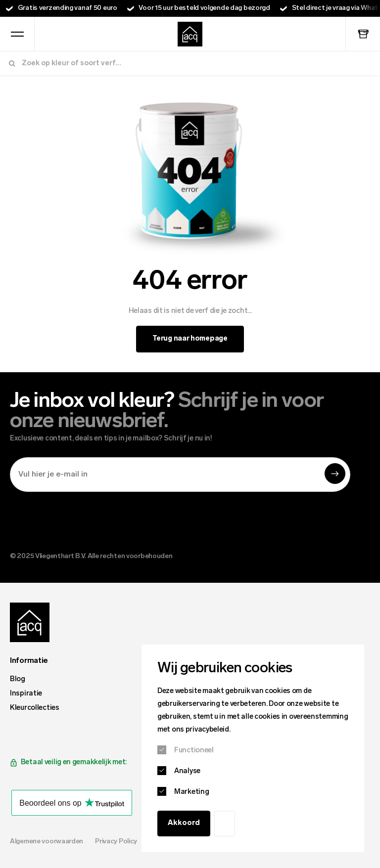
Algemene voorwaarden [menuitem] (47, 842)
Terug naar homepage (190, 339)
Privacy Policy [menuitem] (116, 842)
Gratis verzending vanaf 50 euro (68, 8)
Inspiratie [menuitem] (26, 694)
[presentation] (85, 519)
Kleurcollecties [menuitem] (35, 708)
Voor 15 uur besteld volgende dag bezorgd (204, 8)
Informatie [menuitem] (29, 661)
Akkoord (184, 823)
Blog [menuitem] (18, 679)
